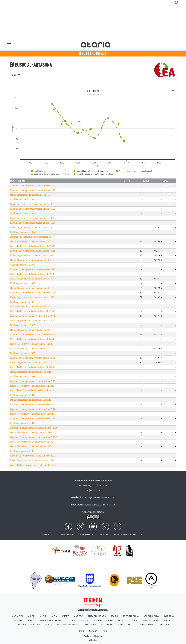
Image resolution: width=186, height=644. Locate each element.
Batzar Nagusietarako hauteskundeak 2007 (31, 349)
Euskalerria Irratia (50, 620)
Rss (143, 534)
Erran (30, 620)
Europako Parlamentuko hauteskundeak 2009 (32, 367)
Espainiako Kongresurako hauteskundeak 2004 (33, 335)
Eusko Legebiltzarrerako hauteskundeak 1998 (32, 297)
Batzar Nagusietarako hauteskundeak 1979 (31, 195)
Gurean (93, 631)
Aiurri (43, 616)
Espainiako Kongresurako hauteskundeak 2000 (33, 316)
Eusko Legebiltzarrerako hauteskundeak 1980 (32, 204)
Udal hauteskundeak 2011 (23, 376)
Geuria (71, 620)
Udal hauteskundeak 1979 (23, 199)
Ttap (104, 631)
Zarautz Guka (126, 624)
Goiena (84, 620)
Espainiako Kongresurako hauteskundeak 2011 (33, 381)
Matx (82, 631)
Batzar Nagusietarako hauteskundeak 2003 (31, 330)
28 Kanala (164, 624)
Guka (134, 620)
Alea (54, 616)
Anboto (79, 616)
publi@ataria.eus (93, 505)
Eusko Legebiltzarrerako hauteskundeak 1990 (32, 255)
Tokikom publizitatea (93, 636)
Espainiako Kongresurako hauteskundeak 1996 (33, 293)
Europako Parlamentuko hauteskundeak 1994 (32, 274)
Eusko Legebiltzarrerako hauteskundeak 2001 (32, 321)
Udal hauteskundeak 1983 (23, 213)
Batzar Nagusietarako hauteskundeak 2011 (31, 372)
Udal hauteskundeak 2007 (23, 353)
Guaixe (122, 620)
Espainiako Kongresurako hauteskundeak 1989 (33, 251)
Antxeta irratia (97, 616)
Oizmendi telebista (68, 624)
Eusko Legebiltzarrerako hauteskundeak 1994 (32, 279)
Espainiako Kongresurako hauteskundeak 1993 (33, 269)
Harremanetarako (125, 534)
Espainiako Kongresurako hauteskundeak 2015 (33, 404)
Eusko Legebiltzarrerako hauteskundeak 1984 (32, 218)
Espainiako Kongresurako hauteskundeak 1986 (33, 223)
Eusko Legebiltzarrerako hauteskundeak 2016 (32, 414)
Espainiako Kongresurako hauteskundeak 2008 (33, 358)
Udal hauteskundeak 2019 (23, 423)
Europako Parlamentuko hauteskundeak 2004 (32, 339)
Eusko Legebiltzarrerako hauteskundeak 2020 (32, 442)
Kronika (21, 624)
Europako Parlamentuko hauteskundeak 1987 (32, 237)
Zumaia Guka (146, 624)
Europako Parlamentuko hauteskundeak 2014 (32, 390)
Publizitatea (87, 534)
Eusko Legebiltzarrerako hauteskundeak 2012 (32, 386)
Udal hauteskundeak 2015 (23, 395)
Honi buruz (48, 534)
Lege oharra (67, 534)
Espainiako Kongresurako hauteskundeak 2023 (33, 456)
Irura (16, 75)
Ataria (114, 616)
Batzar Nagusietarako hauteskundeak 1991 (31, 260)
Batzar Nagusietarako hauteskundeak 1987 (31, 241)
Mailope (35, 624)
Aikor (31, 616)
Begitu (18, 620)
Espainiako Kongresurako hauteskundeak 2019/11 (34, 437)
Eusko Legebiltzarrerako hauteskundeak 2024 (32, 460)
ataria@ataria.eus (93, 497)
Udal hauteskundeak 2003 (23, 325)
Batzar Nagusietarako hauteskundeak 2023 (31, 446)
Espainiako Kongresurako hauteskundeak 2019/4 (34, 418)
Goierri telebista (103, 620)
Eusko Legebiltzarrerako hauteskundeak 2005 (32, 344)
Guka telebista (150, 620)
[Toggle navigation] (9, 45)
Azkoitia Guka (152, 616)
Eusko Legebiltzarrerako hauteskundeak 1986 (32, 227)
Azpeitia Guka (131, 616)
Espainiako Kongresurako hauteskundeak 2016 (33, 409)
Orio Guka (90, 624)
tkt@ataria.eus (93, 490)
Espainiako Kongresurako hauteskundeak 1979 (33, 190)
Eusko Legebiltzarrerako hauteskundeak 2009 (32, 362)
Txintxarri (107, 624)
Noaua (49, 624)
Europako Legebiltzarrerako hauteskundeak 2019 (34, 428)
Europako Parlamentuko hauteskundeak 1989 (32, 246)
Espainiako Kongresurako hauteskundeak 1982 (33, 209)
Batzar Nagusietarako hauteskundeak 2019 (31, 432)
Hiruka (168, 620)
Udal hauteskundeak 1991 (23, 265)
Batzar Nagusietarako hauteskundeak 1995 (31, 288)
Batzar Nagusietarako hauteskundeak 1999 (31, 307)
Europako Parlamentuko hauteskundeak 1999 (32, 311)
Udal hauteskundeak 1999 (23, 302)
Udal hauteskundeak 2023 (23, 451)
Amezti (65, 616)
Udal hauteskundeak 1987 (23, 232)
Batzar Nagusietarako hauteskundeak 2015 (31, 400)
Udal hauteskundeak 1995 (23, 283)
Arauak (104, 534)
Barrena (169, 616)
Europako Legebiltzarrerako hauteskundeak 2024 (34, 465)
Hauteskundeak (93, 54)
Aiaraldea (18, 616)
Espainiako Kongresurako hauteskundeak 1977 (33, 185)
